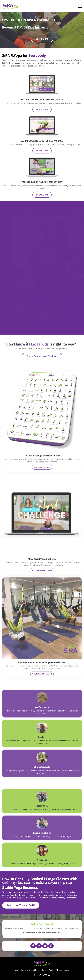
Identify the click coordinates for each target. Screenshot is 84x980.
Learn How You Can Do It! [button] (21, 905)
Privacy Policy (48, 970)
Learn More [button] (42, 39)
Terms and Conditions (30, 970)
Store (16, 970)
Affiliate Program (63, 970)
